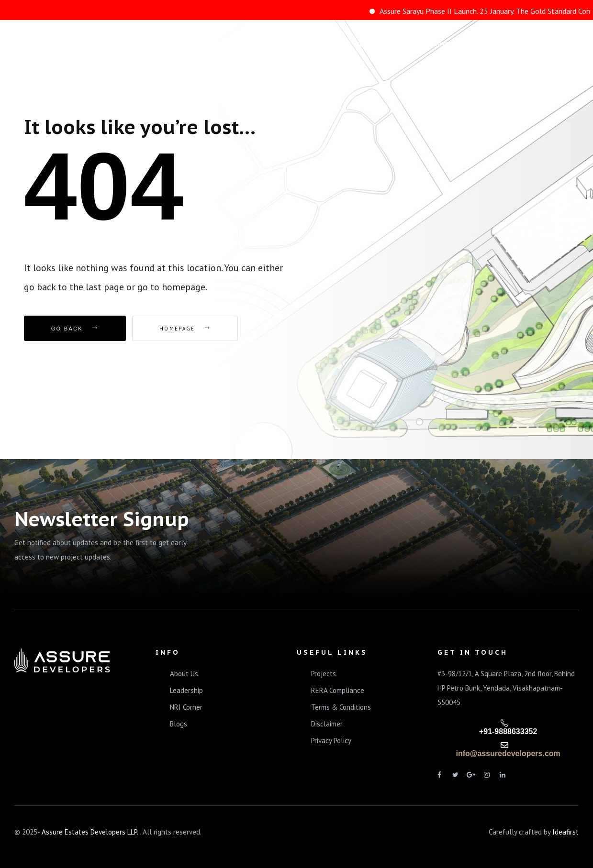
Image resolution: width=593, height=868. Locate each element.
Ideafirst (565, 832)
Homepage (185, 329)
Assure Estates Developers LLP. (91, 832)
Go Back (75, 329)
